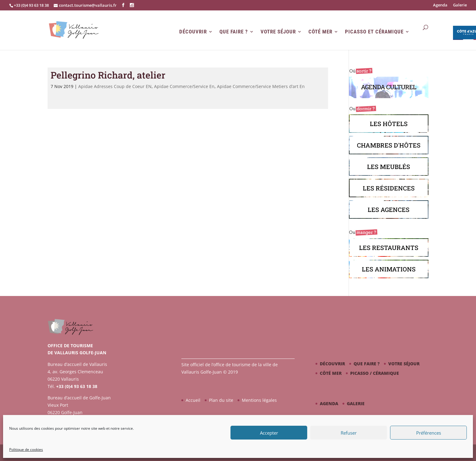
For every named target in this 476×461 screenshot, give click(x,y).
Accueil (193, 400)
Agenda (440, 5)
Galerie (460, 5)
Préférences (429, 433)
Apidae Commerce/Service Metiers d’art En (261, 86)
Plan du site (221, 400)
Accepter (269, 433)
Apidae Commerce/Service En (184, 86)
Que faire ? (234, 32)
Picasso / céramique (375, 373)
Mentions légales (259, 400)
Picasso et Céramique (374, 32)
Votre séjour (278, 32)
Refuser (349, 433)
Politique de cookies (26, 449)
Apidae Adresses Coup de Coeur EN (115, 86)
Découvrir (193, 32)
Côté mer (320, 32)
